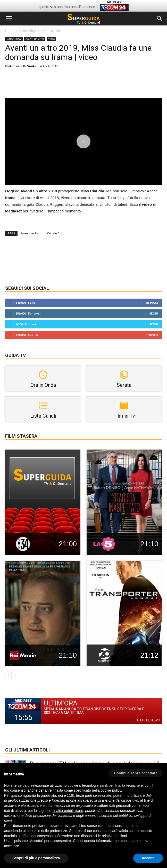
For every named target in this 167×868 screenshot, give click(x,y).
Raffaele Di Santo (23, 66)
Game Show (28, 31)
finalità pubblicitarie (68, 811)
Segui (154, 313)
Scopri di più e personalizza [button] (36, 858)
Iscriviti (151, 335)
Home (10, 31)
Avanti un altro (52, 31)
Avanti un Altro (31, 233)
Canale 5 (53, 233)
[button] (160, 19)
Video (51, 39)
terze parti (84, 795)
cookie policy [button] (111, 790)
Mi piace (152, 303)
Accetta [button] (148, 858)
